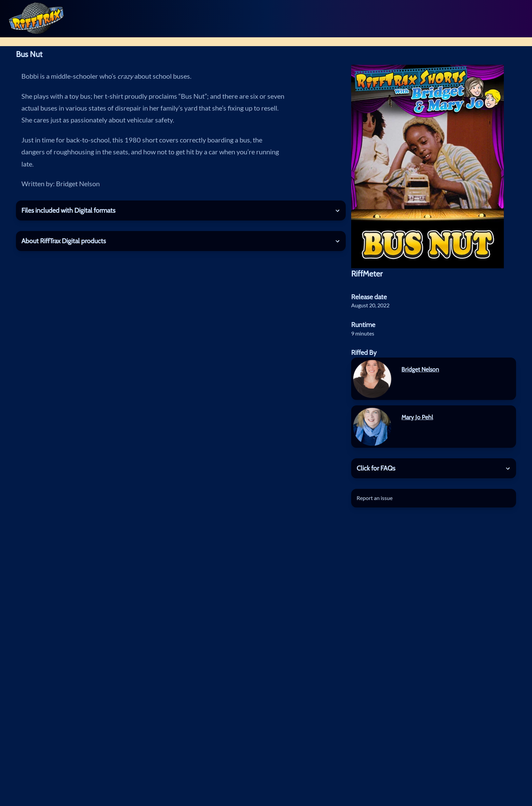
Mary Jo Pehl (417, 417)
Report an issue (375, 498)
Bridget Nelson (420, 369)
